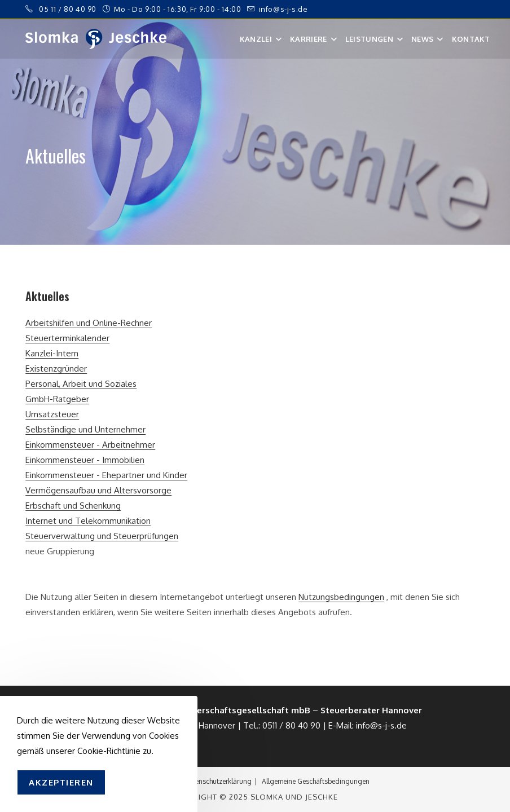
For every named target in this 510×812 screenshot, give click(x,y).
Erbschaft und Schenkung (73, 506)
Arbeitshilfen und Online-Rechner (89, 323)
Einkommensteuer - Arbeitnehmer (90, 445)
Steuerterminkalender (67, 338)
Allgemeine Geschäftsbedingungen (316, 781)
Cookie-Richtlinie (109, 751)
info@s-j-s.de (283, 9)
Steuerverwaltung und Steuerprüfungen (102, 536)
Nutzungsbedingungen (341, 597)
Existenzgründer (56, 369)
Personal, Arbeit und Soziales (81, 384)
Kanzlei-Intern (52, 353)
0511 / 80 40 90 (291, 725)
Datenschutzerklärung (218, 781)
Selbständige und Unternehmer (85, 429)
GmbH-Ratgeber (57, 399)
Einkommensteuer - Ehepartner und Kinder (106, 475)
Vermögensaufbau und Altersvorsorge (98, 490)
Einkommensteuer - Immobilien (85, 460)
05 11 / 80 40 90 (68, 9)
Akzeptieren (61, 782)
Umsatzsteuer (52, 414)
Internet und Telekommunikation (88, 521)
